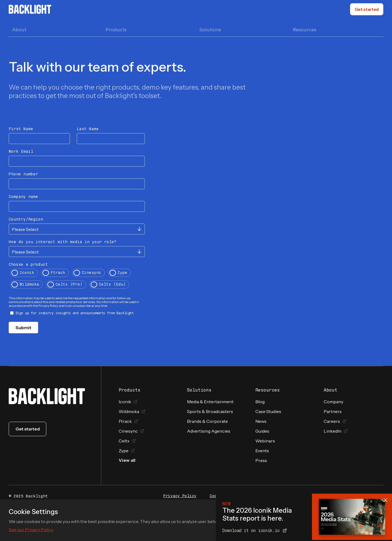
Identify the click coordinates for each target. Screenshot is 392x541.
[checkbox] (77, 279)
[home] (30, 9)
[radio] (24, 273)
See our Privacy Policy (31, 530)
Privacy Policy (180, 496)
